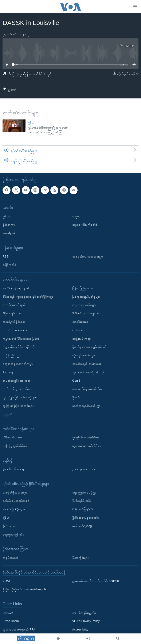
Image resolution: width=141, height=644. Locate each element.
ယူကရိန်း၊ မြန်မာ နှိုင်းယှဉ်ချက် (20, 397)
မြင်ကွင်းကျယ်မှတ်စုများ (86, 296)
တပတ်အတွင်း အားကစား (17, 380)
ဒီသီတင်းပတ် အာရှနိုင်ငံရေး (88, 313)
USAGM (8, 613)
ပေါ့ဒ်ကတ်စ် (9, 265)
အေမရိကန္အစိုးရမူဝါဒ (84, 613)
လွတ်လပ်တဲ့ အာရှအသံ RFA (19, 629)
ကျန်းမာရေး (79, 330)
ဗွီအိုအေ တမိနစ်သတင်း (86, 518)
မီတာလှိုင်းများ (80, 558)
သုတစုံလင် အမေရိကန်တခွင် (89, 372)
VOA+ (7, 581)
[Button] (10, 90)
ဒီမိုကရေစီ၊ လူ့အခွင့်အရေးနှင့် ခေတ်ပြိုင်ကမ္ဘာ (28, 296)
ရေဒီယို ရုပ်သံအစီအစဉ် (16, 501)
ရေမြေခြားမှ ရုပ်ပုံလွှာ (85, 492)
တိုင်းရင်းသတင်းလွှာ (84, 355)
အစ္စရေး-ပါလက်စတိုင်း (85, 225)
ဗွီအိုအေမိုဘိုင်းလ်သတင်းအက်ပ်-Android (96, 581)
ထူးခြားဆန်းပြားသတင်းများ (18, 406)
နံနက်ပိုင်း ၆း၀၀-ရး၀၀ (15, 469)
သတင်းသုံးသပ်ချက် (14, 305)
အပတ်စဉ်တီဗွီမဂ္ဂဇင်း (15, 509)
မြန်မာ (31, 123)
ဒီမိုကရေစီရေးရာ (12, 313)
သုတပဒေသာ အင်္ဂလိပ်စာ (87, 446)
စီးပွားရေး (8, 372)
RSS (6, 256)
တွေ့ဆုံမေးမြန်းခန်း (13, 534)
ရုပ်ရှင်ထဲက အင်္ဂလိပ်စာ (86, 437)
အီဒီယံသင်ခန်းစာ (12, 437)
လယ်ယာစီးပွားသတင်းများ (17, 389)
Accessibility (80, 629)
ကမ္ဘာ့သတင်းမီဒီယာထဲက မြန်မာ (21, 338)
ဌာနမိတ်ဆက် (10, 558)
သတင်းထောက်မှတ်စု (15, 330)
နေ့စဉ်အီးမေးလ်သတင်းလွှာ (88, 256)
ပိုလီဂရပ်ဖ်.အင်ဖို (82, 501)
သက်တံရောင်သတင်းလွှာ (86, 406)
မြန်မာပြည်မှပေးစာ (83, 288)
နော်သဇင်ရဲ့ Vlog (82, 526)
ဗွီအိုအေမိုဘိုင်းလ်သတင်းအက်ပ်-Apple (24, 589)
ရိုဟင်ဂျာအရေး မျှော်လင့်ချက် (89, 347)
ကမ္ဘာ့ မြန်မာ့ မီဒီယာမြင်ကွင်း (19, 347)
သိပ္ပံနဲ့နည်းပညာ (12, 355)
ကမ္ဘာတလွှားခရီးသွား (84, 305)
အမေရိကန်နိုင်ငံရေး (14, 322)
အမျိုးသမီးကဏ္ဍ (82, 338)
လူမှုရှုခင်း (8, 414)
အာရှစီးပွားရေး (81, 322)
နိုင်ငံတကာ (9, 225)
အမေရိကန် (9, 233)
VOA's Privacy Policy (86, 621)
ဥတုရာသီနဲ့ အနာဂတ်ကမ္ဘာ (18, 364)
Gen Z (76, 380)
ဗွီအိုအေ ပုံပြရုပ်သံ (83, 509)
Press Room (11, 621)
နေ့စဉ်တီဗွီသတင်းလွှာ (15, 492)
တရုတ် (76, 216)
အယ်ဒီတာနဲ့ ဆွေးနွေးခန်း (16, 288)
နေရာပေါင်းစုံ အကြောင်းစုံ (87, 389)
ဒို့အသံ (76, 397)
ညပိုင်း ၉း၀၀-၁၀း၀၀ (84, 469)
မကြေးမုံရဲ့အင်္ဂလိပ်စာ (15, 446)
